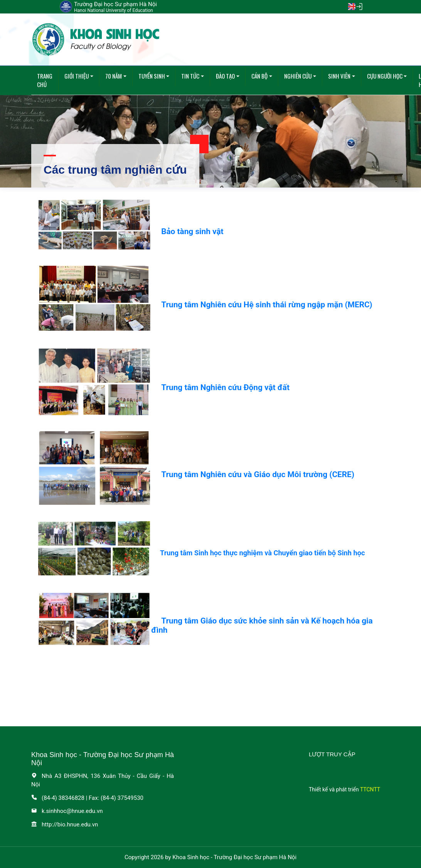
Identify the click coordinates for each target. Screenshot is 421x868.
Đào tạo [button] (225, 76)
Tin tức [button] (190, 76)
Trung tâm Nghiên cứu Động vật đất (225, 387)
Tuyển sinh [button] (152, 76)
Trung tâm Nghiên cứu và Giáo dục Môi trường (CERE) (258, 474)
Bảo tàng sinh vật (192, 231)
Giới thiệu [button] (77, 76)
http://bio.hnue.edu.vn (65, 824)
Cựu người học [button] (385, 76)
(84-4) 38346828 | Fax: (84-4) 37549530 (87, 798)
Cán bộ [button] (259, 76)
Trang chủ (45, 80)
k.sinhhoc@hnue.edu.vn (67, 811)
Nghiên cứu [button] (298, 76)
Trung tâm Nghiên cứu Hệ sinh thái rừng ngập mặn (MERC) (267, 305)
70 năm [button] (114, 76)
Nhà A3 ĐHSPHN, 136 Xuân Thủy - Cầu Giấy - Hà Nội (103, 780)
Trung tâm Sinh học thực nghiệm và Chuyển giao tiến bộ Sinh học (262, 553)
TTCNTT (370, 789)
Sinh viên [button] (339, 76)
